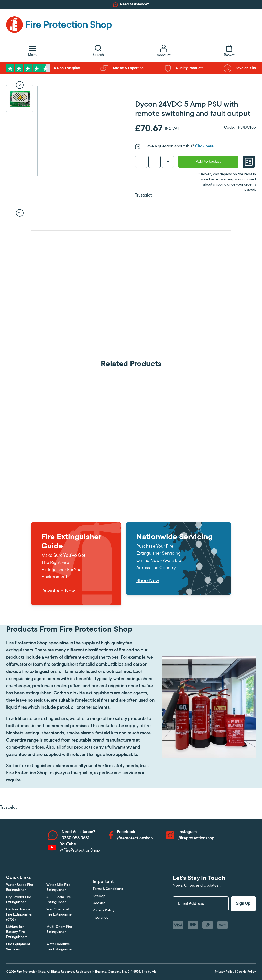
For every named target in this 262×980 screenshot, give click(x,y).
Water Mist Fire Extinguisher (58, 888)
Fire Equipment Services (18, 947)
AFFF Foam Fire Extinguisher (59, 900)
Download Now (58, 591)
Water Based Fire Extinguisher (20, 888)
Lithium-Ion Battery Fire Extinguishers (17, 932)
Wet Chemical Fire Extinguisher (60, 912)
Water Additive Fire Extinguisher (60, 947)
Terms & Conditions (108, 889)
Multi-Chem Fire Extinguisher (59, 929)
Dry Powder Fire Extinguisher (19, 900)
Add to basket (208, 162)
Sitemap (99, 896)
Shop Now (148, 581)
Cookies (99, 903)
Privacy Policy (103, 911)
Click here (204, 146)
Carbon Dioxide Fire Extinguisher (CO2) (19, 915)
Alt (154, 972)
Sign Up (243, 904)
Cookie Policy (246, 972)
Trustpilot (143, 195)
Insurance (101, 918)
